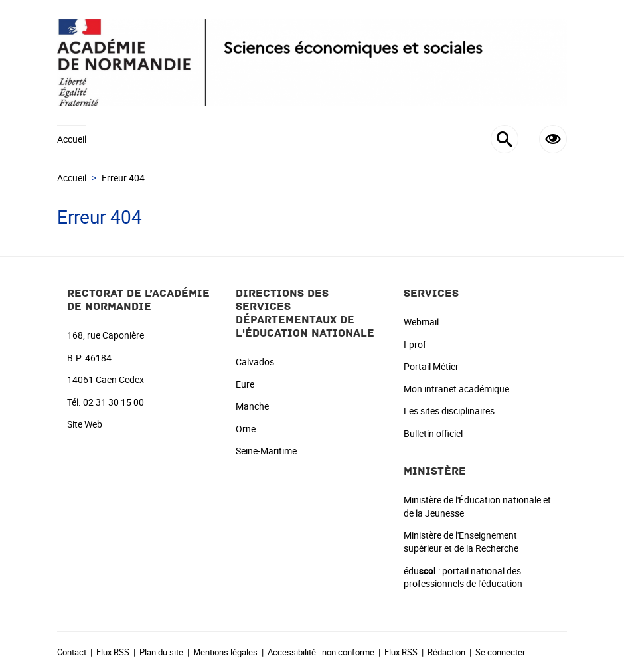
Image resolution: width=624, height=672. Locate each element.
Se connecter (500, 652)
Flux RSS (113, 652)
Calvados (255, 362)
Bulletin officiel (433, 433)
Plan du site (161, 652)
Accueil (72, 139)
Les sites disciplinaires (449, 411)
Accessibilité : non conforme (321, 652)
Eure (245, 384)
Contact (72, 652)
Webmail (421, 322)
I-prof (415, 344)
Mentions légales (225, 652)
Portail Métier (431, 366)
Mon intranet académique (456, 389)
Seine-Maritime (266, 451)
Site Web (85, 424)
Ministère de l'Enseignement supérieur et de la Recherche (461, 542)
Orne (246, 429)
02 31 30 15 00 (114, 402)
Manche (252, 406)
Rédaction (446, 652)
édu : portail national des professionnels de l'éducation (463, 577)
